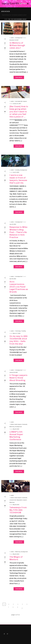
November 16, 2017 (14, 40)
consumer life (13, 500)
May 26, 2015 (16, 429)
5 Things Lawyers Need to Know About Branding (18, 378)
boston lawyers (18, 424)
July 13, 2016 (16, 172)
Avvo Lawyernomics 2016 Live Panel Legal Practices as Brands (19, 287)
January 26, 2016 (14, 372)
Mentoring (12, 427)
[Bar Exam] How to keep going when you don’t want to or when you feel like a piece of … (19, 112)
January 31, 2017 (17, 104)
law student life (19, 101)
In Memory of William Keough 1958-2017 (17, 45)
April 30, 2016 (13, 279)
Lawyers (25, 101)
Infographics (19, 500)
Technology (18, 331)
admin (12, 38)
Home (6, 19)
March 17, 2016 (17, 333)
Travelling (23, 331)
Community (25, 424)
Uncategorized (19, 38)
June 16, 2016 (13, 224)
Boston (12, 424)
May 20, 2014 (16, 554)
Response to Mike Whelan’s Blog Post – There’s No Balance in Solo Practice (18, 232)
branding (17, 170)
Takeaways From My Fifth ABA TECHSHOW (18, 510)
